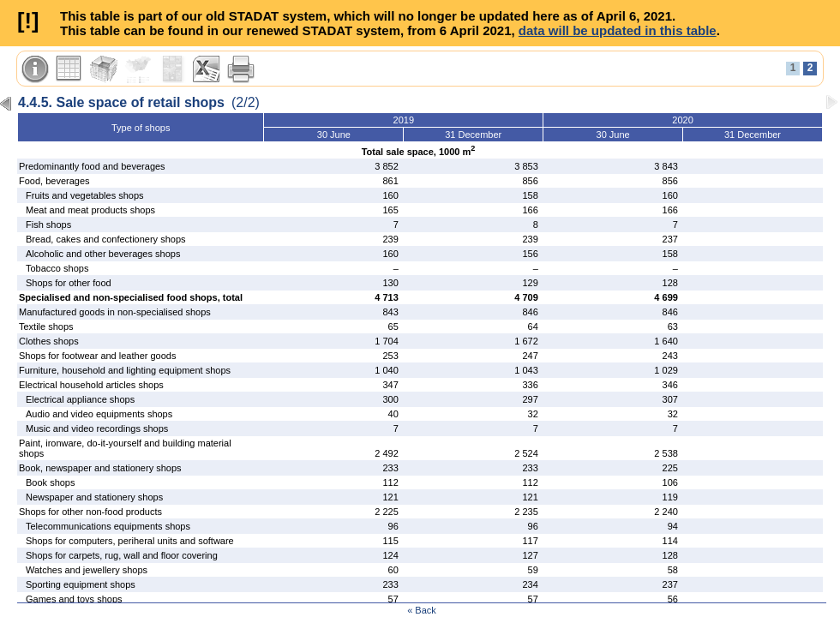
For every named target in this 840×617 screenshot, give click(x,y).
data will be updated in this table (618, 30)
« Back (422, 610)
